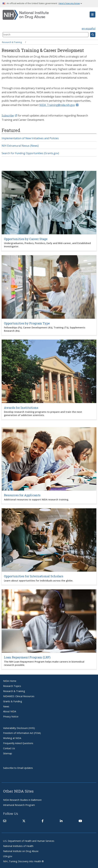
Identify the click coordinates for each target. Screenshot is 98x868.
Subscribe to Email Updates (18, 768)
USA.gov (8, 856)
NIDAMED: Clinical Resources (19, 696)
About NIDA (10, 711)
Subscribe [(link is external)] (9, 116)
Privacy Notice (11, 716)
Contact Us (9, 748)
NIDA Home (10, 681)
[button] (92, 14)
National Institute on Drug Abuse (21, 851)
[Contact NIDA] (5, 821)
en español (89, 29)
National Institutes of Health (18, 846)
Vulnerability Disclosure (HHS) (19, 728)
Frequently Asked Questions (18, 743)
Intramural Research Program (19, 805)
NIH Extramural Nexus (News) (20, 146)
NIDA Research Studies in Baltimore (22, 800)
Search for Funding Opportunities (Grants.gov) (30, 153)
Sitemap (8, 753)
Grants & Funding (13, 701)
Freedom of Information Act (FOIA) (22, 733)
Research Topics (12, 686)
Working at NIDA (12, 738)
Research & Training (12, 42)
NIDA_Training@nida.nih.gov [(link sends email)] (59, 105)
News (6, 706)
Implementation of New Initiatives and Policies (30, 138)
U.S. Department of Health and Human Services (29, 841)
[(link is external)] (24, 821)
